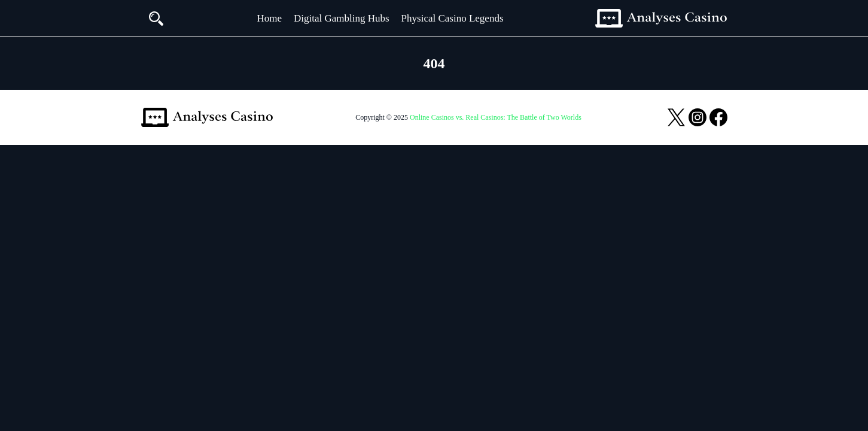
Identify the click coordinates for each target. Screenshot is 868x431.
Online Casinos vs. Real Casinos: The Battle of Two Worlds (496, 117)
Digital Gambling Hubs (342, 18)
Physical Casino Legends (453, 18)
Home (269, 18)
